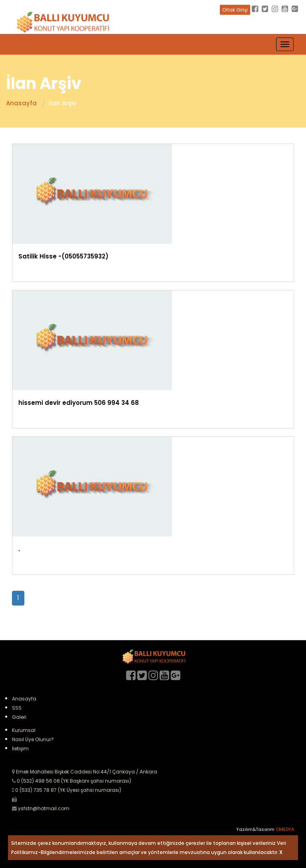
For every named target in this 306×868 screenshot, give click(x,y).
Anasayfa (24, 699)
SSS (17, 708)
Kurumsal (24, 730)
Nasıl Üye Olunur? (33, 739)
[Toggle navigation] (285, 44)
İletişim (20, 749)
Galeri (19, 717)
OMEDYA (285, 829)
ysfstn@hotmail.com (44, 808)
